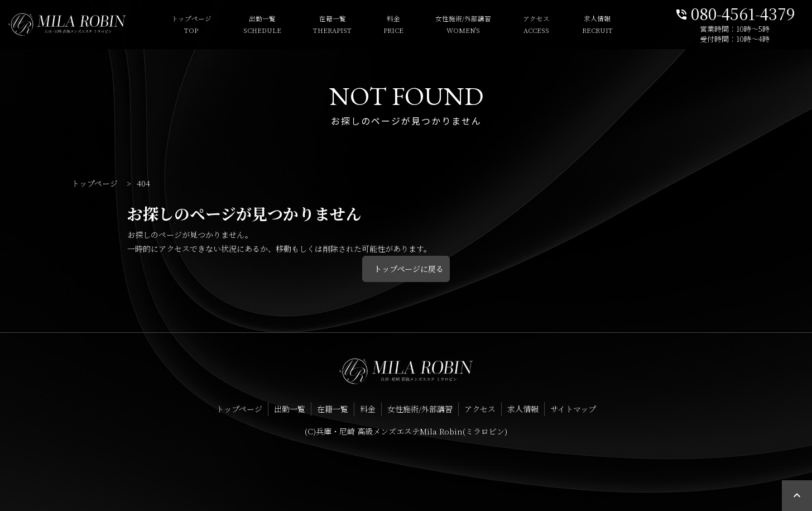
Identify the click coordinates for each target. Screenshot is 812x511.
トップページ (177, 25)
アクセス (523, 25)
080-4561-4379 (735, 13)
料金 (379, 25)
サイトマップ (573, 409)
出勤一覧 (248, 25)
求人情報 (583, 25)
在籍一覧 (318, 25)
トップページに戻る (409, 269)
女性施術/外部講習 (449, 25)
